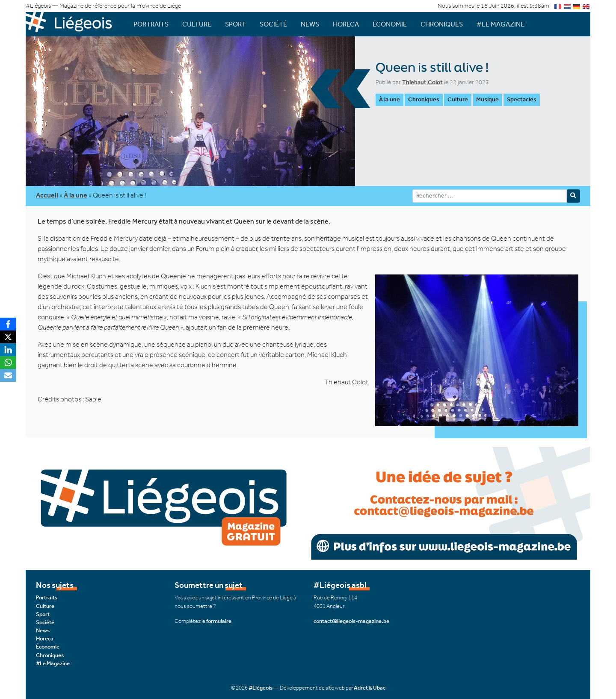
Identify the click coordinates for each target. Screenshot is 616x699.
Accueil (47, 195)
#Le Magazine (500, 24)
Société (273, 24)
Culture (197, 24)
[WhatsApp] (8, 363)
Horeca (346, 24)
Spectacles (522, 99)
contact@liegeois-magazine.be (351, 621)
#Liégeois (261, 688)
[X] (8, 337)
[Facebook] (8, 324)
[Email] (8, 375)
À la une (389, 99)
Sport (235, 24)
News (310, 24)
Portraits (151, 24)
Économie (390, 24)
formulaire (219, 621)
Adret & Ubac (370, 688)
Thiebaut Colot (422, 82)
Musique (487, 99)
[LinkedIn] (8, 350)
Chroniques (442, 24)
